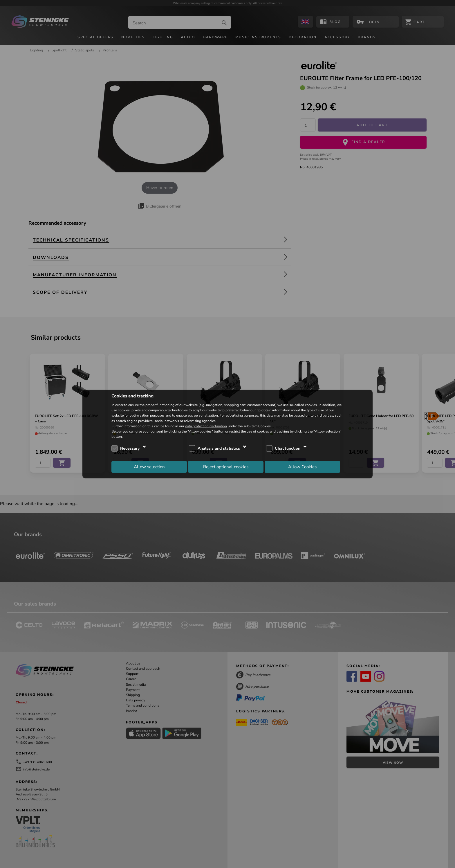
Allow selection (149, 467)
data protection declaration (206, 426)
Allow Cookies (302, 467)
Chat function (288, 448)
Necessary (130, 448)
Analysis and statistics (219, 448)
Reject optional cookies (226, 467)
